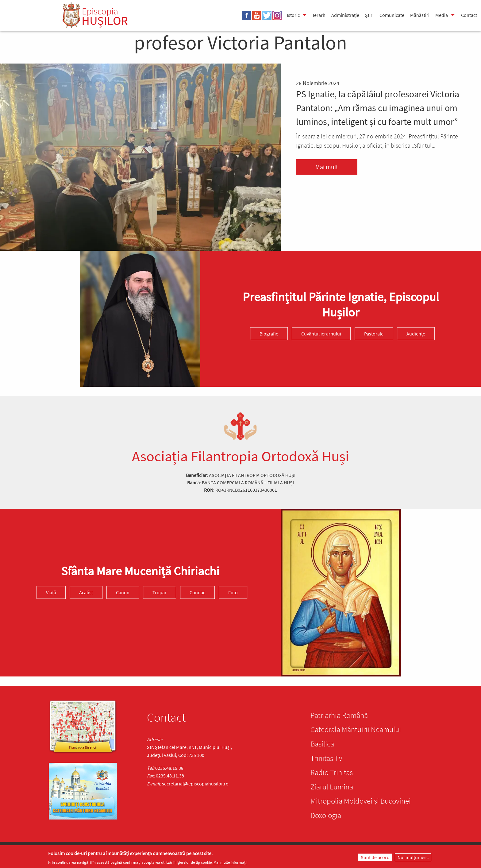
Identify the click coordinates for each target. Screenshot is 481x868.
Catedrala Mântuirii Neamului (356, 729)
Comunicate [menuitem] (392, 15)
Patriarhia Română (339, 715)
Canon (123, 592)
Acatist (86, 592)
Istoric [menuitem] (293, 15)
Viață (51, 592)
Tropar (160, 592)
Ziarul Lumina (332, 787)
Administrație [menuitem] (345, 15)
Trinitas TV (326, 758)
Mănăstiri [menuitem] (420, 15)
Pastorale (374, 334)
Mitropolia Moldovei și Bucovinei (361, 801)
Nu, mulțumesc (413, 858)
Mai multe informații (230, 863)
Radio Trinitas (332, 772)
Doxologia (326, 815)
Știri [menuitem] (369, 15)
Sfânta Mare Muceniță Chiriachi (140, 571)
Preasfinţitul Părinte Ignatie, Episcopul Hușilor (341, 305)
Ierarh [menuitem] (319, 15)
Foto (233, 592)
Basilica (322, 744)
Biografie (269, 334)
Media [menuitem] (442, 15)
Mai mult (327, 167)
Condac (197, 592)
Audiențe (416, 334)
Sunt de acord (375, 858)
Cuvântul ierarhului (321, 334)
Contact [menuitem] (469, 15)
